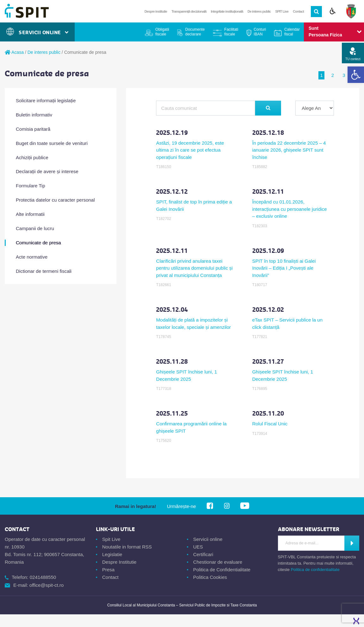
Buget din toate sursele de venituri (52, 143)
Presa (108, 570)
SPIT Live (282, 11)
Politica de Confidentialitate (222, 570)
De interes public (259, 11)
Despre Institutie (119, 562)
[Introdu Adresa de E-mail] (311, 543)
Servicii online (208, 539)
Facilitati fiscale (231, 32)
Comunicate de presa (38, 243)
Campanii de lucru (35, 228)
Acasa (14, 52)
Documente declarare (195, 32)
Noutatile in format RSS (127, 547)
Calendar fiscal (292, 32)
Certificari (203, 554)
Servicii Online (37, 32)
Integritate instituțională (227, 11)
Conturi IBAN (260, 32)
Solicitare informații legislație (46, 100)
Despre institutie (156, 11)
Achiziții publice (32, 157)
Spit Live (111, 539)
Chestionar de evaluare (218, 562)
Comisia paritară (33, 129)
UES (198, 547)
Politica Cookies (210, 577)
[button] (356, 75)
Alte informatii (30, 214)
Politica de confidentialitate (315, 570)
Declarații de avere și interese (47, 171)
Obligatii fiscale (162, 32)
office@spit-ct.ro (47, 585)
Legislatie (112, 554)
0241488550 (43, 577)
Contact (298, 11)
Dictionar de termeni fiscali (44, 271)
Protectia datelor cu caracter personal (55, 200)
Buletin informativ (34, 115)
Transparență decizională (189, 11)
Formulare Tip (31, 186)
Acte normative (32, 257)
